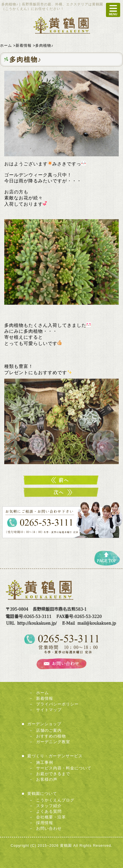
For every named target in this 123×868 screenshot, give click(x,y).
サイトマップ (49, 710)
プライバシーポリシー (57, 704)
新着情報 (45, 698)
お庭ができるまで (53, 774)
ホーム (42, 693)
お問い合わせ (49, 828)
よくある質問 (49, 811)
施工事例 (45, 762)
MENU (113, 10)
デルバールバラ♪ (62, 492)
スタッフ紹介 (49, 806)
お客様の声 (47, 779)
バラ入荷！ (62, 480)
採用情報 (45, 823)
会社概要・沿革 (51, 817)
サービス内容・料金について (64, 768)
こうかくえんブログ (55, 800)
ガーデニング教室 (53, 742)
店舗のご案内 (49, 730)
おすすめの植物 (51, 736)
